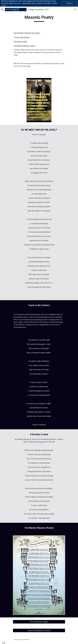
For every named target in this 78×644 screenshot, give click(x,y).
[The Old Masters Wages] (39, 622)
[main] (39, 18)
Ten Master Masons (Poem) (24, 46)
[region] (39, 3)
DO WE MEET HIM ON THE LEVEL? (27, 33)
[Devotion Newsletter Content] (39, 630)
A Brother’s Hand (20, 41)
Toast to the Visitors (22, 37)
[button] (2, 9)
